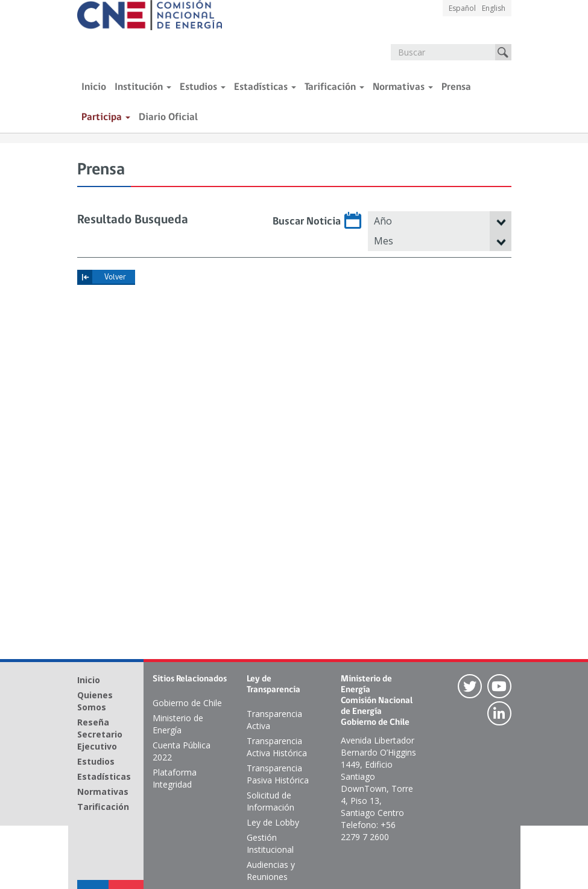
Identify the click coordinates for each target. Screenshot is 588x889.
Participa (106, 117)
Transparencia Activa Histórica (277, 747)
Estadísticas (265, 87)
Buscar (503, 52)
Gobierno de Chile (187, 703)
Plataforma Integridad (175, 778)
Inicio (94, 87)
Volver (115, 277)
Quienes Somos (95, 701)
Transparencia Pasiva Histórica (278, 774)
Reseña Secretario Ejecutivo (100, 734)
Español (462, 8)
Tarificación (334, 87)
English (494, 8)
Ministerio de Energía (178, 724)
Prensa (456, 87)
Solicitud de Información (270, 801)
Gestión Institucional (270, 843)
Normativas (403, 87)
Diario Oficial (168, 117)
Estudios (203, 87)
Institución (143, 87)
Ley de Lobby (273, 822)
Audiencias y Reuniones (271, 871)
